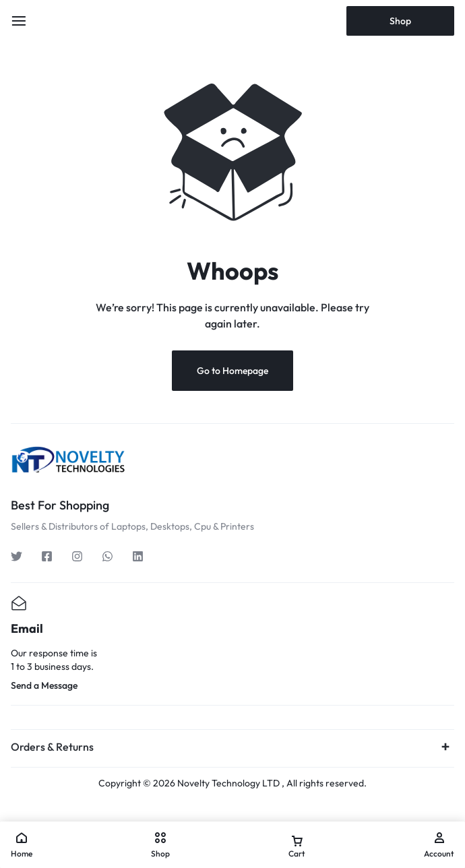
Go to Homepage (232, 371)
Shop (400, 21)
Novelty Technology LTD (228, 783)
